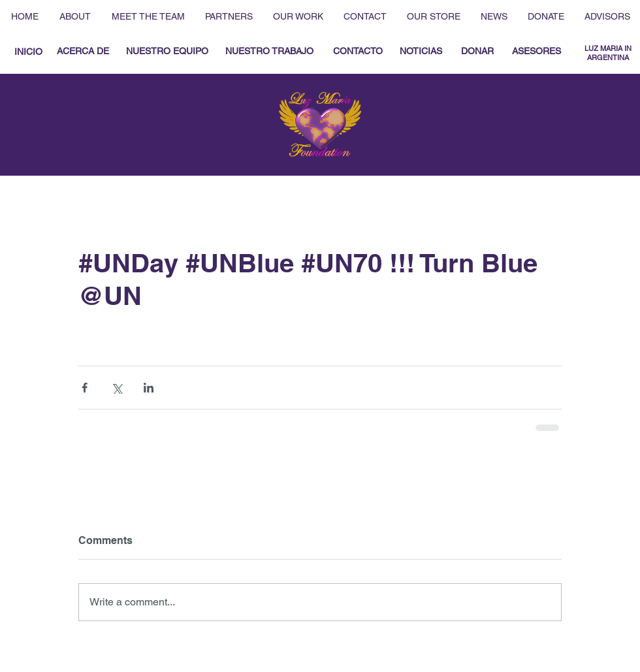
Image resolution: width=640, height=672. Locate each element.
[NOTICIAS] (421, 52)
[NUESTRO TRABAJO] (269, 52)
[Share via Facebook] (85, 388)
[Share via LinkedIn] (149, 388)
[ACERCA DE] (83, 52)
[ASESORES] (536, 52)
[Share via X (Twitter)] (117, 388)
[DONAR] (477, 52)
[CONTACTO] (358, 52)
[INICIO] (28, 52)
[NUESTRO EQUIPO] (167, 52)
